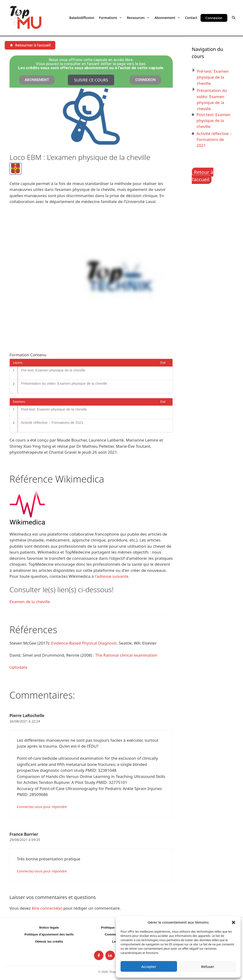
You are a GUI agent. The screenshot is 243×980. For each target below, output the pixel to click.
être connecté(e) (47, 908)
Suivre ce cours (91, 80)
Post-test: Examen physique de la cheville (54, 409)
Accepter (149, 966)
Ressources (138, 18)
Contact (191, 18)
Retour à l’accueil (203, 176)
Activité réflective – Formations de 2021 (52, 422)
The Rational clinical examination (126, 655)
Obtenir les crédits (49, 942)
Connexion (214, 18)
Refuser (208, 966)
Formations (111, 18)
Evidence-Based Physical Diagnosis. (85, 643)
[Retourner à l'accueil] (30, 45)
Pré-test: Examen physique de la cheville (53, 370)
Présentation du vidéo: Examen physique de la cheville (64, 383)
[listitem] (99, 955)
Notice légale (49, 928)
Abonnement (167, 18)
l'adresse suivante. (112, 576)
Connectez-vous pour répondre (42, 807)
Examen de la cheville (30, 602)
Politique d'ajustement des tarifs (49, 934)
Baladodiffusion (82, 18)
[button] (234, 922)
